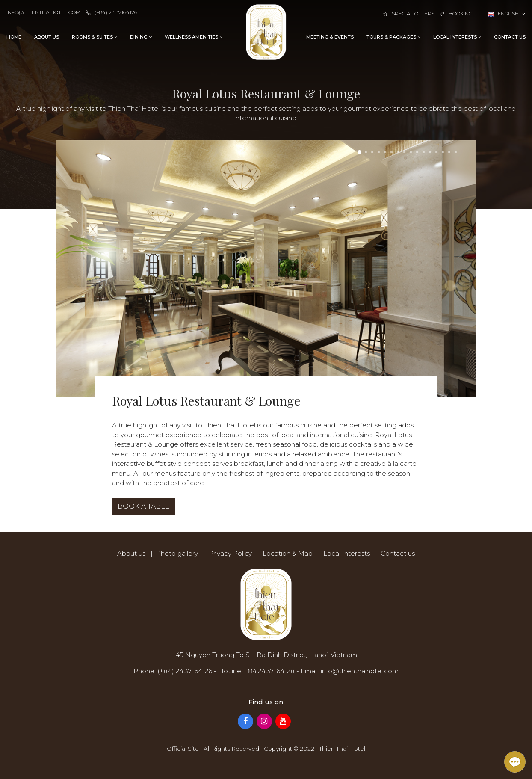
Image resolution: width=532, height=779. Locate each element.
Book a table (144, 506)
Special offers (409, 13)
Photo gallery (177, 553)
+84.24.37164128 (269, 671)
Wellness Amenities (194, 37)
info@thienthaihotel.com (43, 12)
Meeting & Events (330, 37)
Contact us (510, 37)
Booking (456, 13)
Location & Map (288, 553)
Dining (141, 37)
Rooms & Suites (95, 37)
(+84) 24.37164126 (112, 12)
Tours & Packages (393, 37)
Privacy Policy (230, 553)
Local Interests (457, 37)
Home (14, 37)
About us (47, 37)
